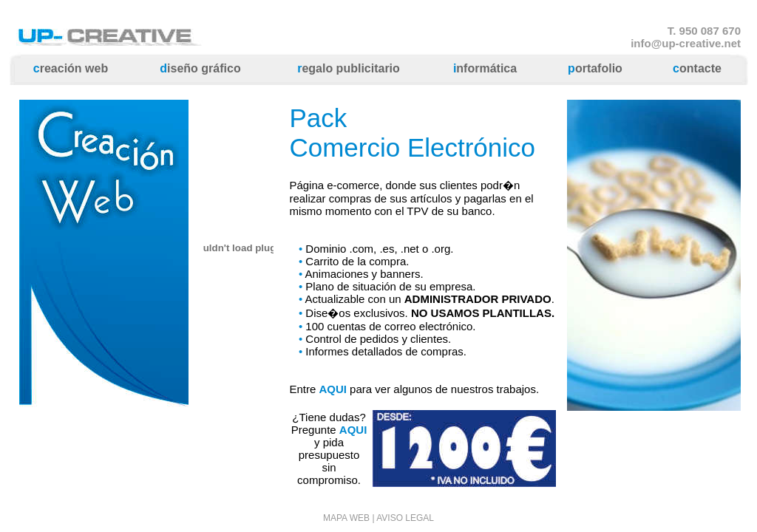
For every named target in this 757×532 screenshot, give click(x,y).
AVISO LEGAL (405, 518)
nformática (485, 68)
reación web (71, 68)
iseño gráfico (200, 68)
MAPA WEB (346, 518)
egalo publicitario (349, 68)
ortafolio (595, 68)
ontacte (697, 68)
